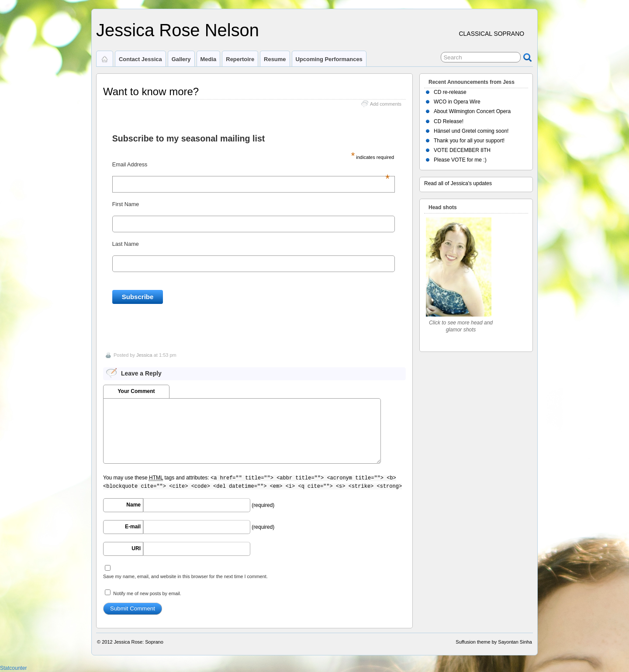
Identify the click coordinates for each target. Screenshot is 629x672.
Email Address (251, 165)
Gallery (181, 59)
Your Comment (136, 391)
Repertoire (240, 59)
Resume (275, 59)
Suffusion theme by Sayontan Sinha (494, 642)
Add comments (386, 104)
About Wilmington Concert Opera (472, 111)
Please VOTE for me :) (460, 160)
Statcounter (13, 668)
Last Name (126, 244)
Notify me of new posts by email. (147, 593)
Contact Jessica (140, 59)
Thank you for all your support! (469, 141)
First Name (126, 204)
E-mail (133, 527)
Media (209, 59)
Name (133, 505)
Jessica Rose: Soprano (139, 642)
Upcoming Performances (329, 59)
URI (136, 548)
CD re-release (450, 92)
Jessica (144, 355)
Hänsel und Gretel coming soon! (471, 131)
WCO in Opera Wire (457, 102)
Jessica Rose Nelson (178, 30)
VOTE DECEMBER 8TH (462, 150)
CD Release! (449, 121)
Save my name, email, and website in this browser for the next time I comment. (185, 576)
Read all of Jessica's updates (458, 183)
